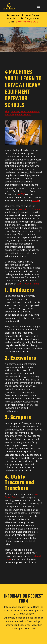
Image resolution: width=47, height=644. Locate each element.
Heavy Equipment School (18, 115)
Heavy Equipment (30, 111)
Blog (7, 111)
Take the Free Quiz (26, 22)
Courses (15, 111)
